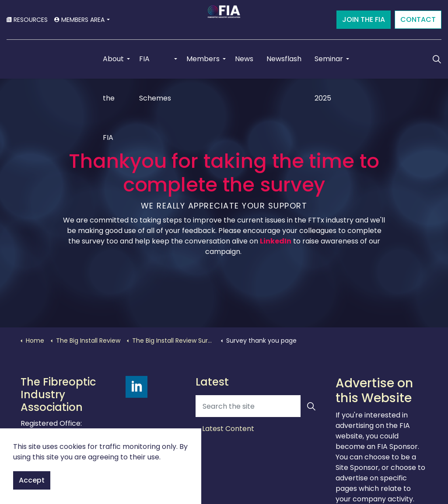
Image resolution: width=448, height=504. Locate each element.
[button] (311, 406)
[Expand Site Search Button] (437, 59)
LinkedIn (276, 241)
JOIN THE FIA (364, 20)
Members (203, 59)
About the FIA (113, 66)
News (244, 59)
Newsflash (284, 59)
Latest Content (228, 429)
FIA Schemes (155, 66)
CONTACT (418, 20)
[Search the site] (259, 406)
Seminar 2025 (329, 66)
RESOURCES (27, 20)
